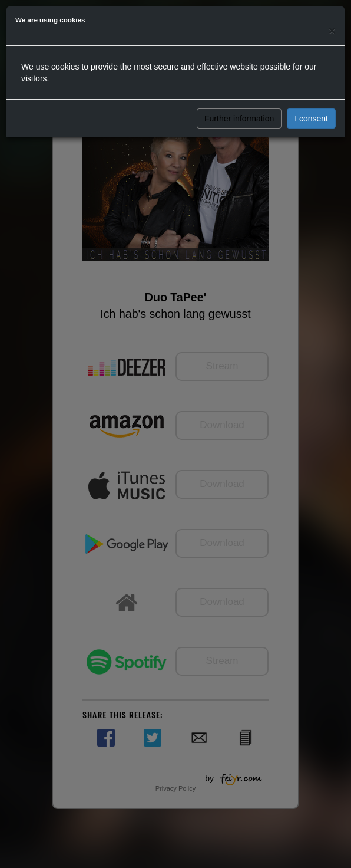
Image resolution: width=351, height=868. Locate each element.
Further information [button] (239, 119)
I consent (311, 119)
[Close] (332, 30)
